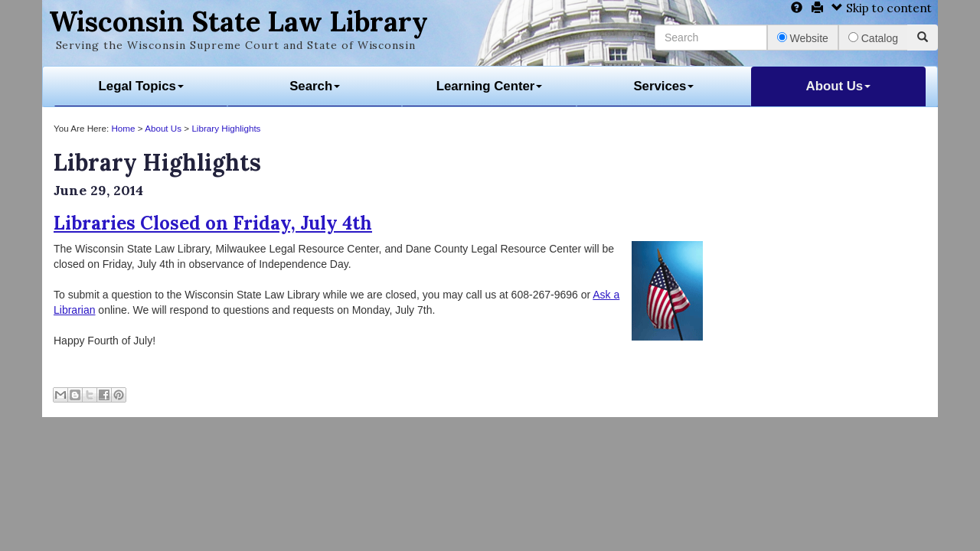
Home (123, 128)
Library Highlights (226, 128)
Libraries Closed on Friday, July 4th (213, 223)
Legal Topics (141, 86)
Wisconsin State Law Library (238, 21)
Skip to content (882, 8)
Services (663, 86)
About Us (839, 86)
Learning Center (490, 86)
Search (315, 86)
